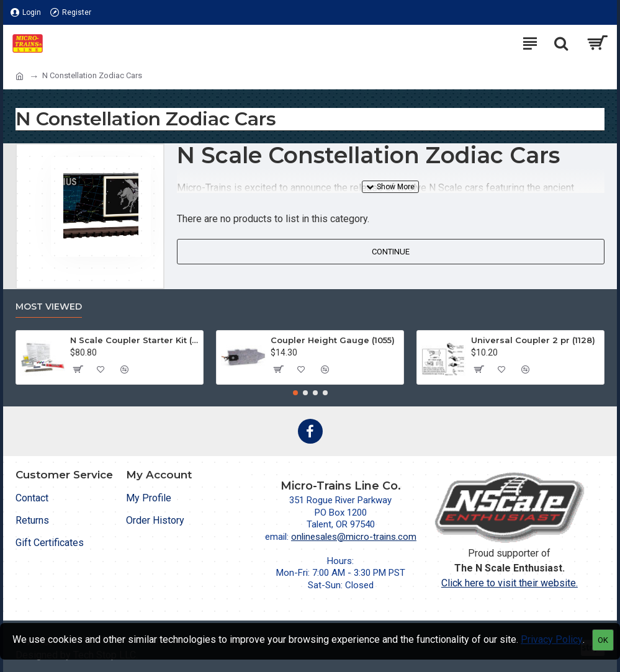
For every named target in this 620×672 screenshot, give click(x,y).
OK (603, 640)
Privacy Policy (552, 639)
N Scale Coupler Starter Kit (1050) (134, 340)
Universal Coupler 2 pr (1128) (533, 340)
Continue (391, 252)
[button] (295, 393)
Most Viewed (49, 307)
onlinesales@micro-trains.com (354, 537)
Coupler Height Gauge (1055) (333, 340)
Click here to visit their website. (510, 583)
